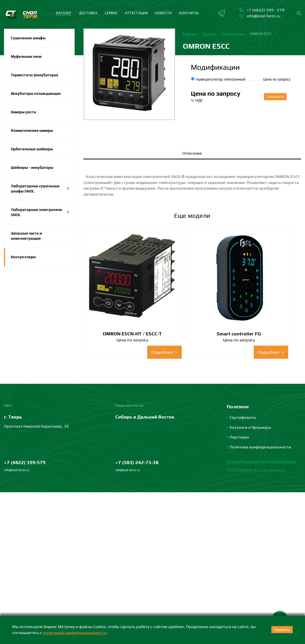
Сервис (111, 13)
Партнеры (239, 410)
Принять (281, 630)
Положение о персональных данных (252, 434)
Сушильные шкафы (28, 38)
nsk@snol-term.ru (128, 443)
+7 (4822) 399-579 (25, 435)
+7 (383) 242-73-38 (137, 435)
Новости (163, 13)
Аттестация (136, 13)
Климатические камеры (32, 131)
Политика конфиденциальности (260, 419)
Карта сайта (288, 434)
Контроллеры (23, 257)
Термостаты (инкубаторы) (34, 75)
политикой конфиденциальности (75, 632)
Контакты (189, 13)
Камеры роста (23, 112)
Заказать (275, 96)
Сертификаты (243, 390)
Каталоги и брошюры (250, 400)
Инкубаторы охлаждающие (36, 94)
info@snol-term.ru (17, 443)
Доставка (88, 13)
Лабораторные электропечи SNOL (40, 212)
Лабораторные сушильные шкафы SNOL (40, 189)
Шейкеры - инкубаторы (32, 168)
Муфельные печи (26, 57)
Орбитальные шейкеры (32, 149)
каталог (64, 13)
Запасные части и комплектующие (26, 236)
